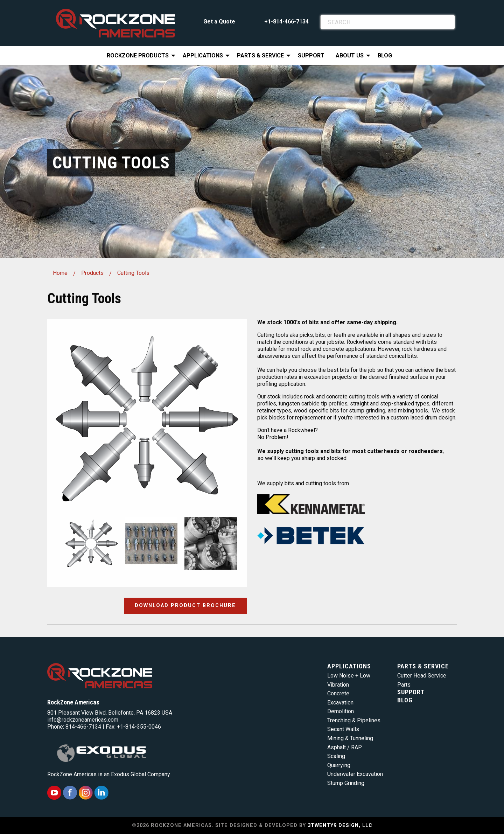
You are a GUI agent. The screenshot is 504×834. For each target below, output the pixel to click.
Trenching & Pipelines (354, 720)
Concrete (338, 693)
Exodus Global (128, 774)
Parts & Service (260, 55)
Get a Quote (219, 22)
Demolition (341, 711)
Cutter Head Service (422, 676)
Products (92, 273)
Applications (203, 55)
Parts (404, 685)
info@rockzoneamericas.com (83, 720)
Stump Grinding (346, 783)
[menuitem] (139, 56)
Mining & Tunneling (350, 738)
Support (311, 55)
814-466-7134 (83, 727)
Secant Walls (343, 729)
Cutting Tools (133, 273)
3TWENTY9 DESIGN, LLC (340, 825)
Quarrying (339, 765)
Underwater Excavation (355, 774)
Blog (385, 55)
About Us (350, 55)
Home (60, 273)
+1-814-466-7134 (286, 22)
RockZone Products (138, 55)
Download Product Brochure (185, 606)
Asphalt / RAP (345, 747)
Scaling (336, 756)
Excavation (340, 703)
